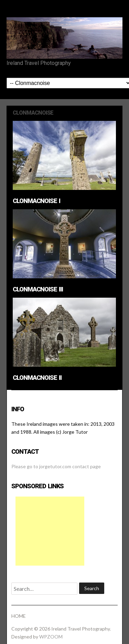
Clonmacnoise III (38, 289)
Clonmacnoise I (36, 201)
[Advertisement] (50, 531)
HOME (19, 616)
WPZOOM (51, 637)
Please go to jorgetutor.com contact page (56, 466)
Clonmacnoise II (37, 378)
